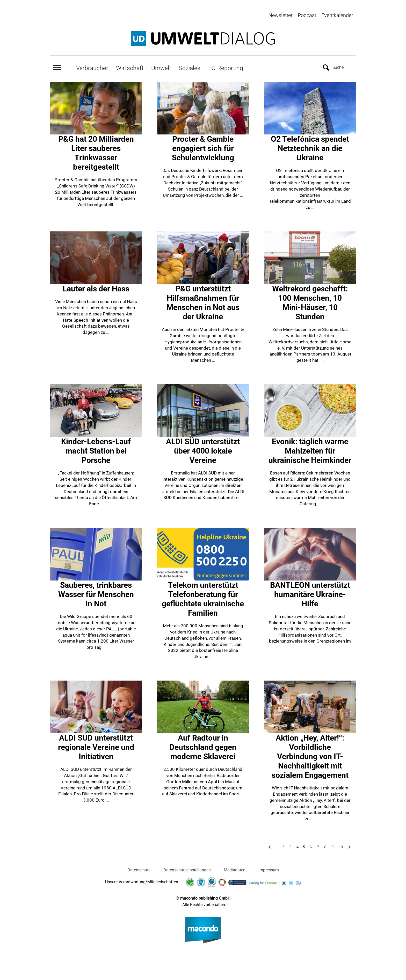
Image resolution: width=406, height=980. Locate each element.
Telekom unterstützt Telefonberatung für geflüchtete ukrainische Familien (203, 598)
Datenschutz (139, 869)
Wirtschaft (130, 66)
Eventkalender (337, 15)
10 (341, 846)
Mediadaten (235, 869)
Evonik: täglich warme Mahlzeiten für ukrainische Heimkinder (310, 450)
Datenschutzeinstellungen (187, 869)
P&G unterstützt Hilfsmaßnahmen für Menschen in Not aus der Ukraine (203, 301)
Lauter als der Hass (96, 287)
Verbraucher (92, 66)
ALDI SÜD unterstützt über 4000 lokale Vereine (203, 450)
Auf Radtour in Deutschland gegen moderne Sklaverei (203, 746)
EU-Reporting (226, 66)
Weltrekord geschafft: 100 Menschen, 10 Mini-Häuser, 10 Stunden (310, 301)
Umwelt (161, 66)
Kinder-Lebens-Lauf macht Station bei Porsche (96, 450)
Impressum (269, 869)
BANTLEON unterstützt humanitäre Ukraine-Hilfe (310, 593)
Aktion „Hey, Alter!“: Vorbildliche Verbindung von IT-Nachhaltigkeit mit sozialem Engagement (310, 755)
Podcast (307, 15)
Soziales (190, 66)
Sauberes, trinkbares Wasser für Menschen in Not (96, 593)
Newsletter (281, 15)
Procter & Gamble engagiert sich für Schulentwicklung (203, 147)
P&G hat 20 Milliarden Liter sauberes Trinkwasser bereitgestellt (96, 152)
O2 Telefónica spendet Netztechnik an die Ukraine (310, 147)
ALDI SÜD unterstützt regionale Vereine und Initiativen (96, 746)
